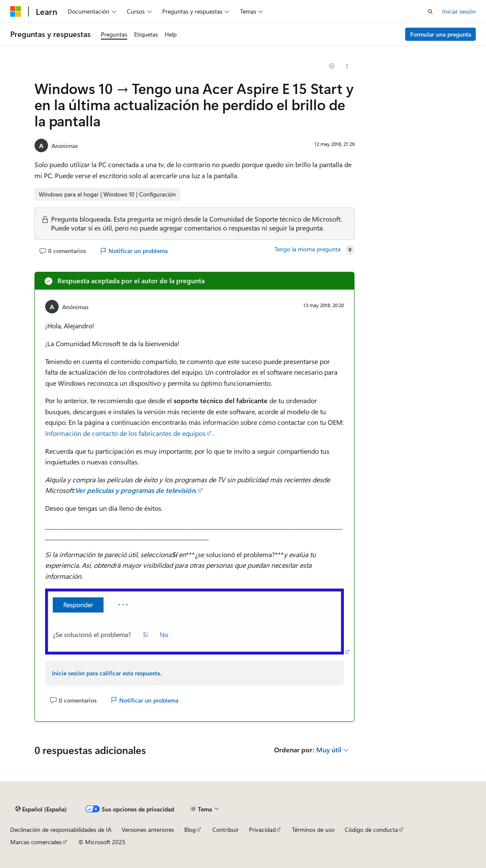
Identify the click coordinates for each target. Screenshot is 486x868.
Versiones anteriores (148, 830)
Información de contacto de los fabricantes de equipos (125, 433)
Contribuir (226, 830)
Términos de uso (313, 830)
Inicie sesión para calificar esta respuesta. (107, 673)
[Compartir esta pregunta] (347, 66)
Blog (190, 830)
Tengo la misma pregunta (307, 249)
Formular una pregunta (441, 34)
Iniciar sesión (459, 11)
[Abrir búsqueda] (430, 11)
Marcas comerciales (36, 842)
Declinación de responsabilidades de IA (61, 830)
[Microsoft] (16, 11)
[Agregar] (332, 66)
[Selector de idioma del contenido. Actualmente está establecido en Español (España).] (41, 809)
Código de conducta (371, 830)
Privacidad (262, 830)
